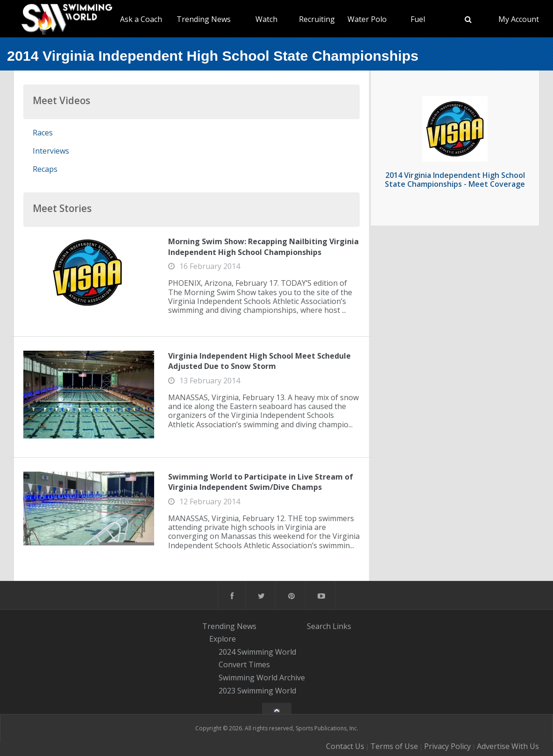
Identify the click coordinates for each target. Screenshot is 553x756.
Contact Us (345, 746)
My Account (519, 19)
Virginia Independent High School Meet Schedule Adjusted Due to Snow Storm (259, 361)
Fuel (418, 19)
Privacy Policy (447, 746)
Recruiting (317, 19)
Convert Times (244, 665)
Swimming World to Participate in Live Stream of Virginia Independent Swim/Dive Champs (261, 482)
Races (43, 133)
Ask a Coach (141, 19)
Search (319, 626)
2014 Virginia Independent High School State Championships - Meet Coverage (455, 180)
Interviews (51, 151)
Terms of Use (394, 746)
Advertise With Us (508, 746)
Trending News (204, 19)
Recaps (45, 169)
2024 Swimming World (257, 652)
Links (342, 626)
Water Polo (367, 19)
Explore (223, 639)
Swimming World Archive (262, 678)
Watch (266, 19)
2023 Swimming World (257, 691)
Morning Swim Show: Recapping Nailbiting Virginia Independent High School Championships (263, 247)
